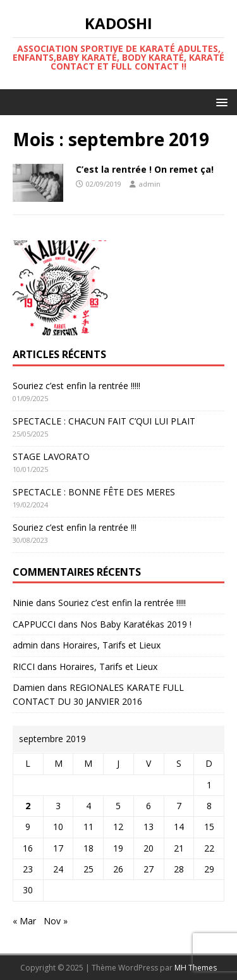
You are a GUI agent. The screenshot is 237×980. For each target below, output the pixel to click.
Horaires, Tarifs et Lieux (112, 645)
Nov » (56, 921)
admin (150, 184)
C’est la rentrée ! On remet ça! (145, 169)
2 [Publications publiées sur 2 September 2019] (28, 806)
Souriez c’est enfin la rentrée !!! (75, 527)
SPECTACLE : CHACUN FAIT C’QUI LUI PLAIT (104, 421)
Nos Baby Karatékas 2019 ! (136, 624)
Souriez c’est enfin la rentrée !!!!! (76, 386)
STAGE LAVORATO (51, 456)
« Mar (24, 921)
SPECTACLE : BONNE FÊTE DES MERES (94, 492)
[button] (220, 102)
